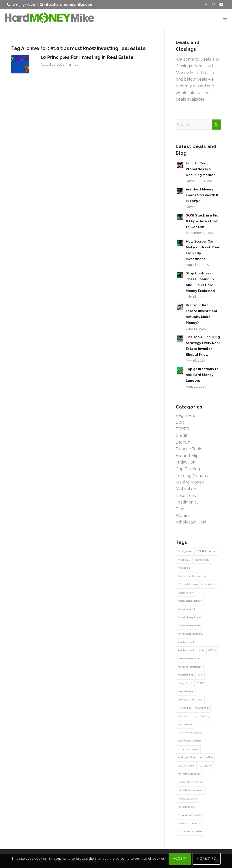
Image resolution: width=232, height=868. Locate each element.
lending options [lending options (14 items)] (187, 757)
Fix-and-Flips (188, 456)
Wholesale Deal (191, 522)
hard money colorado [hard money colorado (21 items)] (190, 733)
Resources (186, 496)
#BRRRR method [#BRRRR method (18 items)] (206, 551)
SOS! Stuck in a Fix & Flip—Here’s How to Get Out (202, 221)
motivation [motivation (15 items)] (206, 757)
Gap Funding (188, 469)
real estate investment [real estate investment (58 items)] (191, 790)
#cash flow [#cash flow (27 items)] (184, 560)
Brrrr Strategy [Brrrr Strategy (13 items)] (186, 692)
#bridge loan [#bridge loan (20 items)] (185, 551)
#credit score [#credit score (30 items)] (202, 560)
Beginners (185, 415)
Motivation (186, 489)
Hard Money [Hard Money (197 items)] (185, 725)
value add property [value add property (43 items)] (189, 823)
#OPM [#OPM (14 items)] (212, 650)
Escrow (183, 442)
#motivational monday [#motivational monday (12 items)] (191, 650)
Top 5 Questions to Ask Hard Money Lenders (202, 375)
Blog (180, 422)
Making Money (190, 482)
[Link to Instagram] (214, 4)
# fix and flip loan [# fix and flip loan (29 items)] (188, 584)
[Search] (198, 125)
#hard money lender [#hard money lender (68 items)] (190, 601)
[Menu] (225, 18)
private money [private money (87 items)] (186, 766)
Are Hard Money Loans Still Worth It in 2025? (202, 195)
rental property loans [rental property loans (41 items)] (190, 815)
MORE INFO (206, 859)
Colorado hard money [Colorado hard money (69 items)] (190, 700)
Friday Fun (186, 462)
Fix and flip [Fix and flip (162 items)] (184, 708)
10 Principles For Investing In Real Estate (87, 57)
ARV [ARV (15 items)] (200, 675)
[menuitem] (22, 5)
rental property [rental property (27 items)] (186, 807)
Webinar (184, 516)
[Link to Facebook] (206, 4)
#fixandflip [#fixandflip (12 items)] (184, 568)
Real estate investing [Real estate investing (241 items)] (190, 782)
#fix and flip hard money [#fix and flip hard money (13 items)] (192, 576)
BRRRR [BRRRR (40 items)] (200, 683)
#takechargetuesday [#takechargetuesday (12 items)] (190, 667)
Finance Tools (189, 449)
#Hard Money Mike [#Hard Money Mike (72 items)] (189, 626)
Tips (75, 64)
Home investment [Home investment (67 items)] (188, 749)
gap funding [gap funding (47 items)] (202, 716)
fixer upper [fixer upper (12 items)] (184, 716)
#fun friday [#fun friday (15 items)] (208, 584)
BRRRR (182, 429)
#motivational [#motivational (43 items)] (186, 642)
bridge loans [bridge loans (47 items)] (185, 683)
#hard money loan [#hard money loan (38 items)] (188, 609)
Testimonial (187, 502)
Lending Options (192, 476)
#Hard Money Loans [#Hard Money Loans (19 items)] (189, 617)
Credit (182, 435)
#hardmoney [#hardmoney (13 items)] (185, 593)
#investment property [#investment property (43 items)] (190, 634)
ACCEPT (180, 859)
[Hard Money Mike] (50, 18)
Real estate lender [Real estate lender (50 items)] (188, 799)
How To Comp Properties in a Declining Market (200, 169)
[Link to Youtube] (221, 4)
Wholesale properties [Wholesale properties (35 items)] (190, 832)
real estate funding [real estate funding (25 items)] (189, 774)
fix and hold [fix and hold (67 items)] (202, 708)
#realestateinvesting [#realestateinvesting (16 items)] (190, 659)
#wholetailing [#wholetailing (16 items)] (186, 675)
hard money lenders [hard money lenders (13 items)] (189, 741)
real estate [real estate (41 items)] (205, 766)
